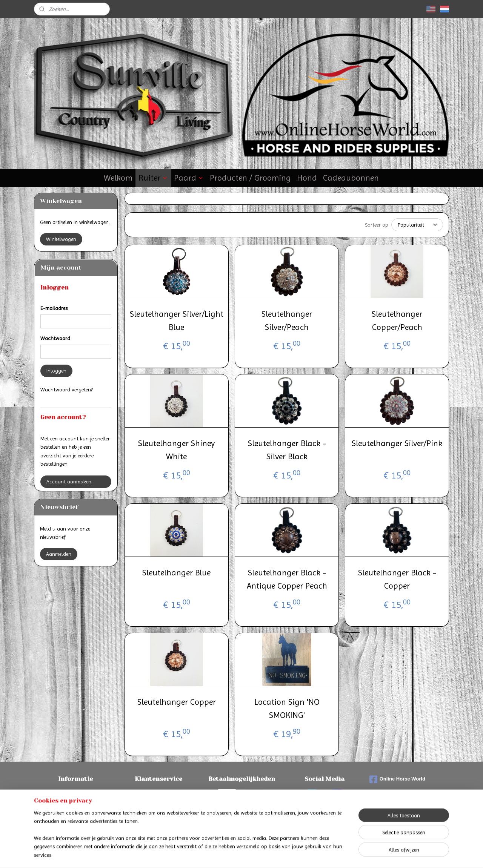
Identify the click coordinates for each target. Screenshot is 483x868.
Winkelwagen (61, 239)
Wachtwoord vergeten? (67, 390)
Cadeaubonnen (351, 178)
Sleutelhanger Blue (176, 573)
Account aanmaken (69, 482)
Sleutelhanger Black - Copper (397, 579)
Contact (159, 793)
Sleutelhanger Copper (177, 702)
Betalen (75, 793)
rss (235, 854)
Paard (189, 178)
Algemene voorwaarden (158, 802)
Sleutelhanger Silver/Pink (397, 443)
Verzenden (76, 802)
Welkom (118, 178)
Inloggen (56, 371)
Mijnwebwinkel (317, 854)
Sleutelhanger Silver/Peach (287, 321)
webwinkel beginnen (260, 854)
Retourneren (76, 810)
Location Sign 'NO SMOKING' (287, 709)
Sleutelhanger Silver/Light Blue (177, 321)
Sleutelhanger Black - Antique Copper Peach (287, 579)
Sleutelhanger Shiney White (176, 450)
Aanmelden (59, 554)
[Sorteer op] (417, 225)
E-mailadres (54, 308)
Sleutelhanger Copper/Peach (397, 321)
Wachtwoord (55, 338)
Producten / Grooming (250, 178)
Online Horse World (397, 779)
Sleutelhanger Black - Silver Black (287, 450)
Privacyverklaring (159, 810)
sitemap (222, 854)
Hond (307, 178)
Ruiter (153, 178)
